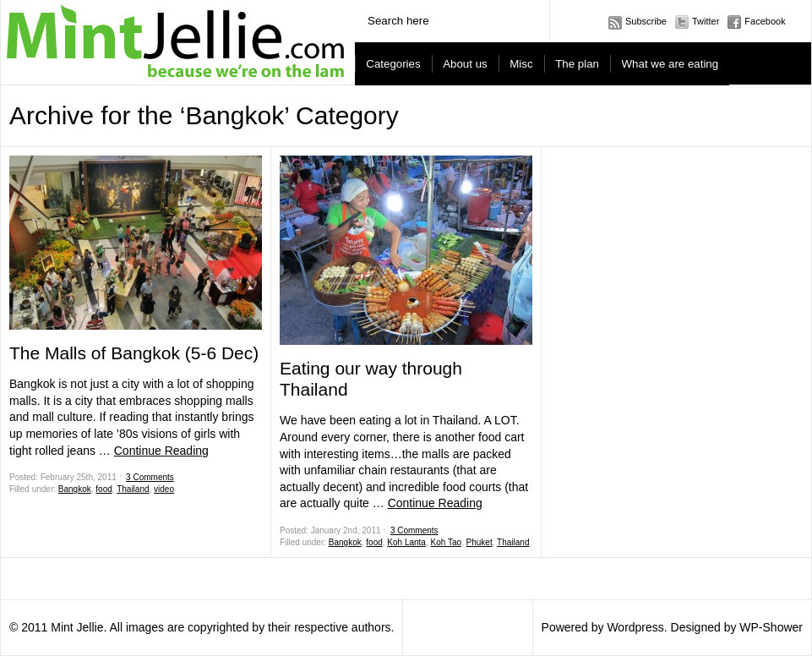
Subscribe (646, 21)
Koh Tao (447, 542)
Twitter (706, 21)
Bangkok (75, 489)
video (164, 489)
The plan (577, 64)
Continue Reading (161, 451)
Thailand (133, 489)
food (104, 489)
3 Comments (150, 477)
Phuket (480, 542)
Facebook (765, 21)
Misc (521, 64)
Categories (393, 64)
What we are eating (670, 64)
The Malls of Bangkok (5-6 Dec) (134, 353)
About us (465, 64)
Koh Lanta (406, 542)
